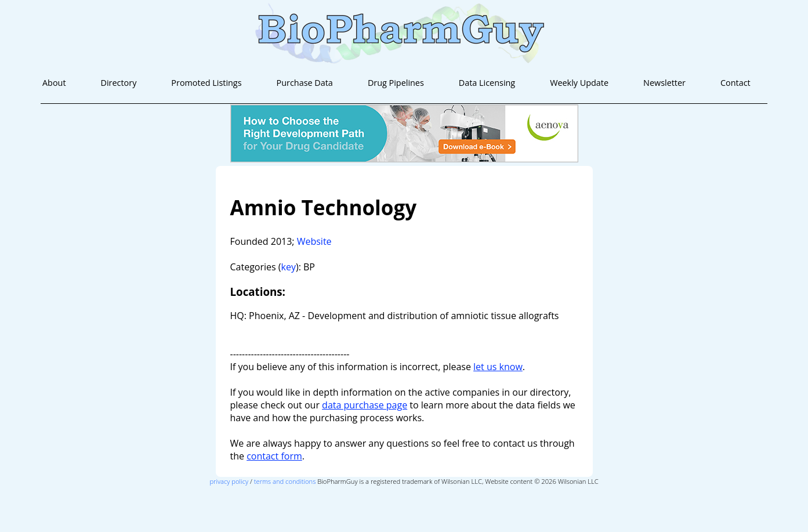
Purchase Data (305, 83)
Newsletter (664, 83)
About (54, 83)
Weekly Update (579, 83)
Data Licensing (487, 83)
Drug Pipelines (396, 83)
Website (314, 241)
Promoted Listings (206, 83)
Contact (735, 83)
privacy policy (229, 481)
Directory (119, 83)
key (289, 267)
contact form (274, 456)
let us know (498, 367)
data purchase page (365, 405)
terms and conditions (285, 481)
